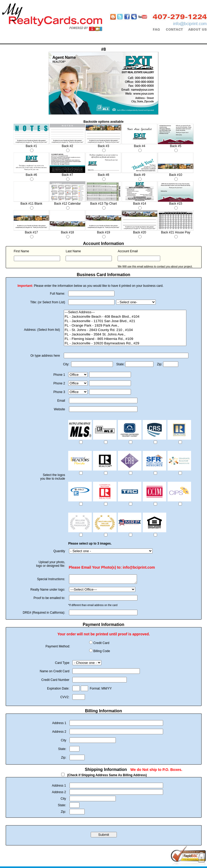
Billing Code (102, 653)
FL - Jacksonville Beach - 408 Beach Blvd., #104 (125, 317)
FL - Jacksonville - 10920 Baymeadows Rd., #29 (125, 343)
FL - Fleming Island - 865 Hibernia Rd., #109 (125, 339)
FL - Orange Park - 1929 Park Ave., (125, 326)
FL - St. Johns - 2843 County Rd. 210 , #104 (125, 330)
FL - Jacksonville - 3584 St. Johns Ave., (125, 335)
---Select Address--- (125, 312)
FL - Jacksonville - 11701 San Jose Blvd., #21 (125, 321)
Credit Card (101, 645)
